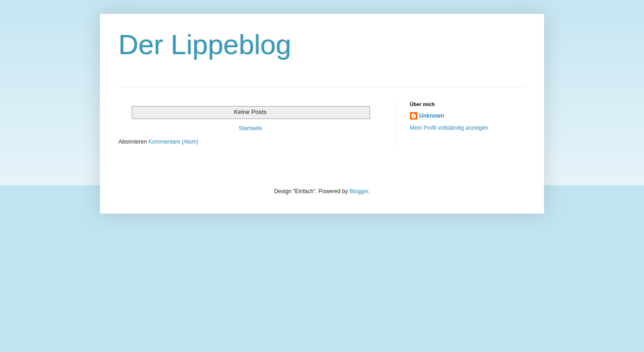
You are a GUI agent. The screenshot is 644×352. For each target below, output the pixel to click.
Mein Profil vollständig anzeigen (449, 128)
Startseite (251, 128)
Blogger (359, 191)
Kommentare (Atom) (173, 142)
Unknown (432, 116)
